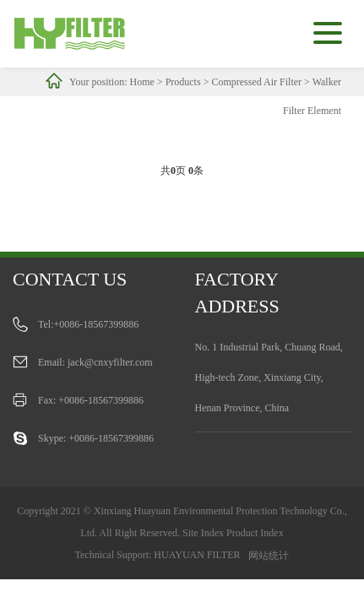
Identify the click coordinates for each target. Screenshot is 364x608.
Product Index (255, 533)
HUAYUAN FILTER (197, 555)
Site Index (203, 533)
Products (183, 82)
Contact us (70, 279)
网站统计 (269, 556)
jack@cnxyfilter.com (110, 362)
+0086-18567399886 (97, 324)
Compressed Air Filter (256, 82)
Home (142, 82)
